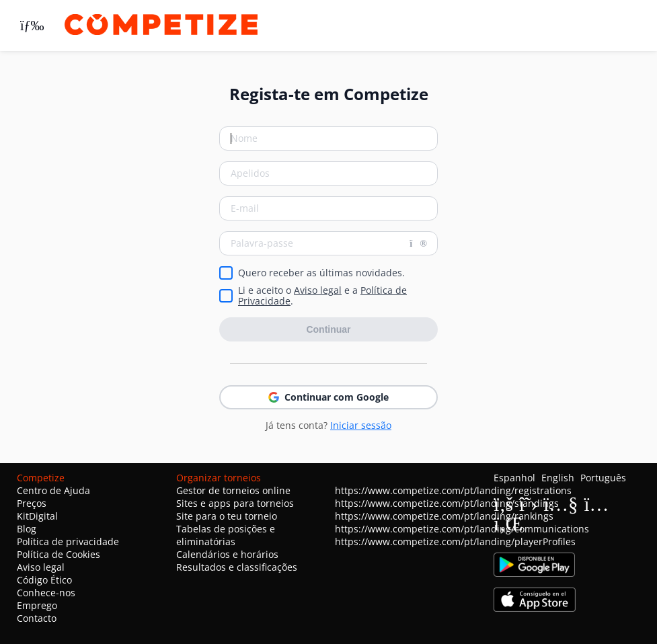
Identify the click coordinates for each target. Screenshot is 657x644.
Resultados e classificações (237, 567)
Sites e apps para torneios (235, 503)
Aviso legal (318, 290)
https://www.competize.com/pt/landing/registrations (453, 490)
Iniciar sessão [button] (361, 425)
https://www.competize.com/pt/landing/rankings (444, 516)
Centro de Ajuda (53, 490)
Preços (32, 503)
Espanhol (514, 478)
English (558, 478)
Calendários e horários (227, 554)
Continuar (328, 329)
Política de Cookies (59, 554)
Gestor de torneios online (233, 490)
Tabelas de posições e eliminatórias (226, 535)
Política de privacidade (68, 541)
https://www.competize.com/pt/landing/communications (462, 529)
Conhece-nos (46, 593)
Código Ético (44, 580)
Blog (27, 529)
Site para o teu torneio (227, 516)
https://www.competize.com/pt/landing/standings (447, 503)
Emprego (37, 605)
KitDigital (37, 516)
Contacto (37, 618)
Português (603, 478)
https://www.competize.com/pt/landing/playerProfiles (455, 541)
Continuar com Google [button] (328, 397)
